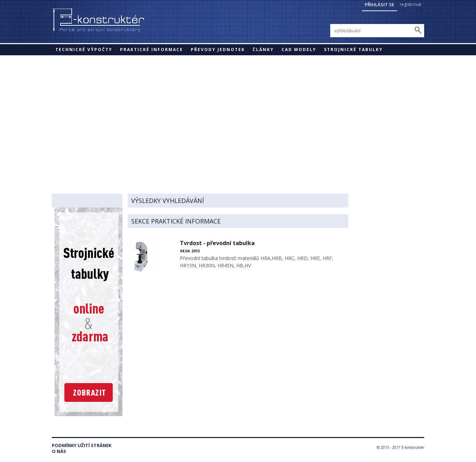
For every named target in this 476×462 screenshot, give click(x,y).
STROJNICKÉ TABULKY (353, 50)
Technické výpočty (84, 50)
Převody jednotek (218, 50)
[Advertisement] (238, 107)
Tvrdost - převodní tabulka (217, 243)
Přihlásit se (379, 5)
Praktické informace (152, 50)
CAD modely (299, 50)
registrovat (411, 4)
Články (263, 50)
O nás (59, 451)
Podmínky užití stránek (82, 445)
